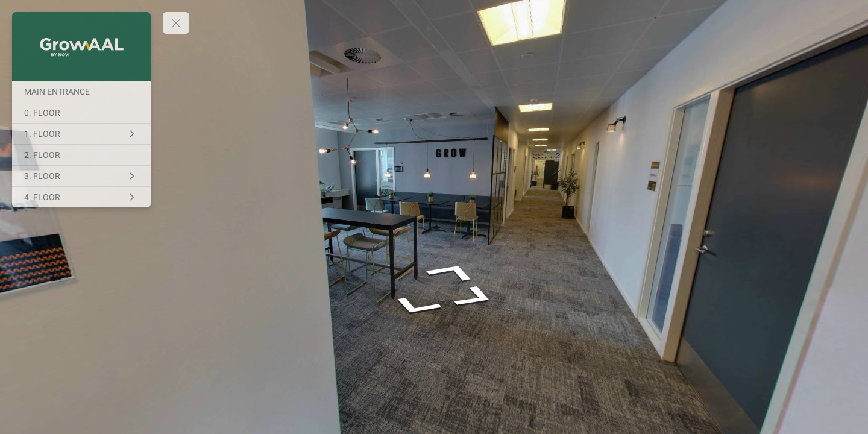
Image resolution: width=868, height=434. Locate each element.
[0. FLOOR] (81, 113)
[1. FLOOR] (81, 134)
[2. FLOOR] (81, 155)
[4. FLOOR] (81, 197)
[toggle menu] (176, 23)
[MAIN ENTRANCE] (81, 92)
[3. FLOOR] (81, 176)
